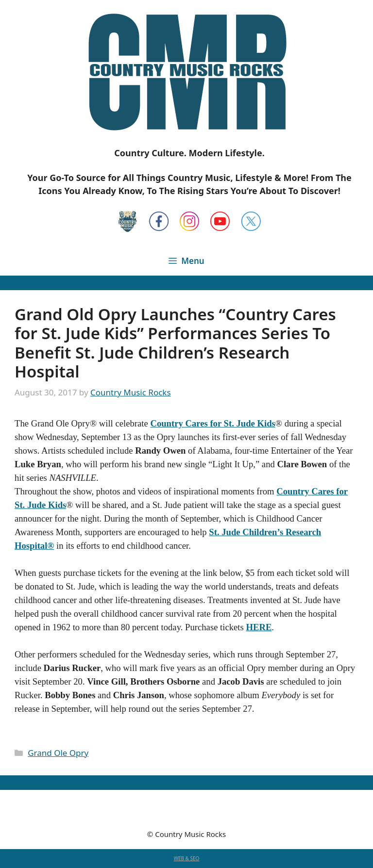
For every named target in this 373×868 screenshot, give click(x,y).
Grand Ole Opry (58, 753)
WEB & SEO (187, 858)
